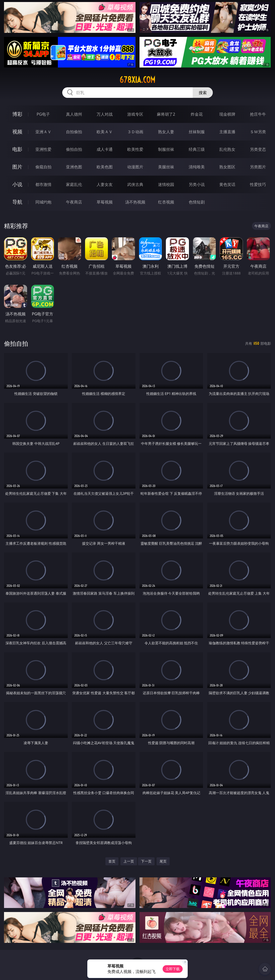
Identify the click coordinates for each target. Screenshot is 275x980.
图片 (17, 167)
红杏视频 (166, 202)
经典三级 (197, 149)
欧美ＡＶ (105, 132)
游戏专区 (135, 114)
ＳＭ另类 (258, 132)
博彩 (17, 114)
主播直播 (227, 132)
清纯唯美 (197, 167)
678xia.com (137, 80)
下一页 (146, 861)
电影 (17, 149)
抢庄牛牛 (258, 114)
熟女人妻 (166, 132)
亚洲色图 (74, 167)
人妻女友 (105, 184)
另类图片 (258, 167)
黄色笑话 (227, 184)
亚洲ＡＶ (43, 132)
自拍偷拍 (74, 132)
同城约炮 (43, 202)
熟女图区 (227, 167)
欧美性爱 (135, 149)
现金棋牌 (227, 114)
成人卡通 (105, 149)
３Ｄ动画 (135, 132)
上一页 (129, 861)
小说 (17, 184)
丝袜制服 (197, 132)
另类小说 (197, 184)
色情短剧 (197, 202)
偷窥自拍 (43, 167)
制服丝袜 (166, 149)
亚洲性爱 (43, 149)
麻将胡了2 (166, 114)
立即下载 (173, 969)
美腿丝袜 (166, 167)
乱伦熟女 (227, 149)
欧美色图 (105, 167)
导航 (17, 202)
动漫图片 (135, 167)
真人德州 (74, 114)
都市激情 (43, 184)
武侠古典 (135, 184)
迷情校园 (166, 184)
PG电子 (43, 114)
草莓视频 (105, 202)
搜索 (203, 93)
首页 (112, 861)
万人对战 (105, 114)
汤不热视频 (135, 202)
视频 (17, 132)
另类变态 (258, 149)
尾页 (163, 861)
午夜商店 (74, 202)
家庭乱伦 (74, 184)
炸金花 (197, 114)
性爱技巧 (258, 184)
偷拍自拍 (74, 149)
